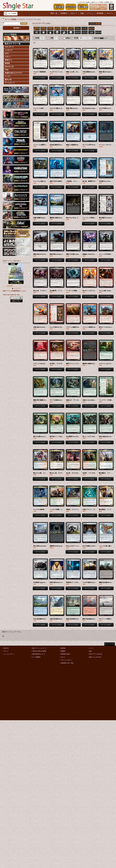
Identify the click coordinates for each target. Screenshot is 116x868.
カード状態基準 (36, 657)
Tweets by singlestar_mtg (11, 295)
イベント (91, 648)
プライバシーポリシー (67, 660)
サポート (63, 657)
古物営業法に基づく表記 (67, 663)
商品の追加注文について (39, 654)
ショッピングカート (9, 654)
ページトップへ (111, 644)
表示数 (37, 38)
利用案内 (63, 651)
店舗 (90, 651)
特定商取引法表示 (65, 654)
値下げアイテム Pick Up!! (96, 654)
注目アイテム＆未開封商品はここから (14, 291)
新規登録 (63, 648)
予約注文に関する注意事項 (39, 651)
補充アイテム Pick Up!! (95, 657)
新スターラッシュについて (39, 648)
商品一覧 (6, 648)
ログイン (6, 651)
